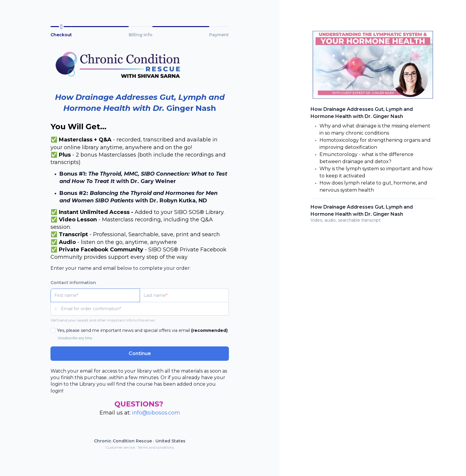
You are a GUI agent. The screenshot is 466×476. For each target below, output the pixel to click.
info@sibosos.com (156, 413)
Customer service (120, 447)
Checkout (61, 35)
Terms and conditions (156, 447)
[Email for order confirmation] (145, 309)
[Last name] (184, 295)
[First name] (95, 295)
